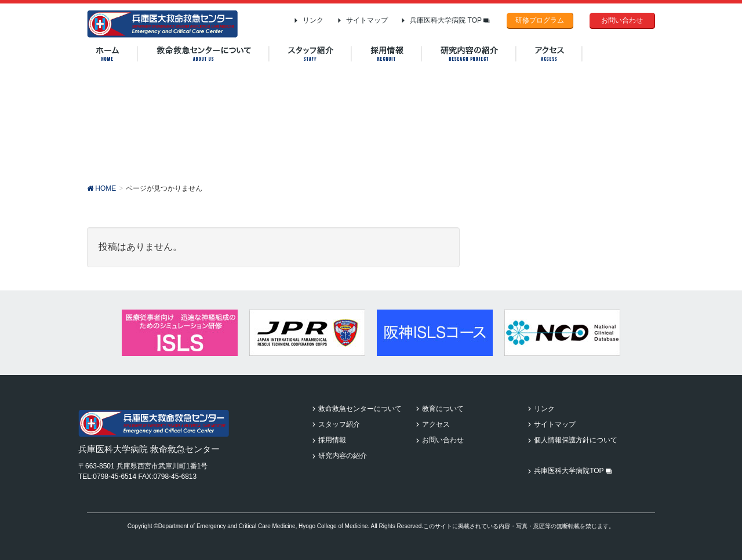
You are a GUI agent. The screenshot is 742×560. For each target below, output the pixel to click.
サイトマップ (367, 20)
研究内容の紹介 (343, 456)
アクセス (436, 424)
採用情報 (332, 440)
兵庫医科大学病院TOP (573, 471)
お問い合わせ (622, 20)
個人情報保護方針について (576, 440)
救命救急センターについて (360, 409)
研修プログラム (540, 20)
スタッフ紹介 (339, 424)
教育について (443, 409)
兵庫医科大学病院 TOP (450, 20)
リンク (313, 20)
